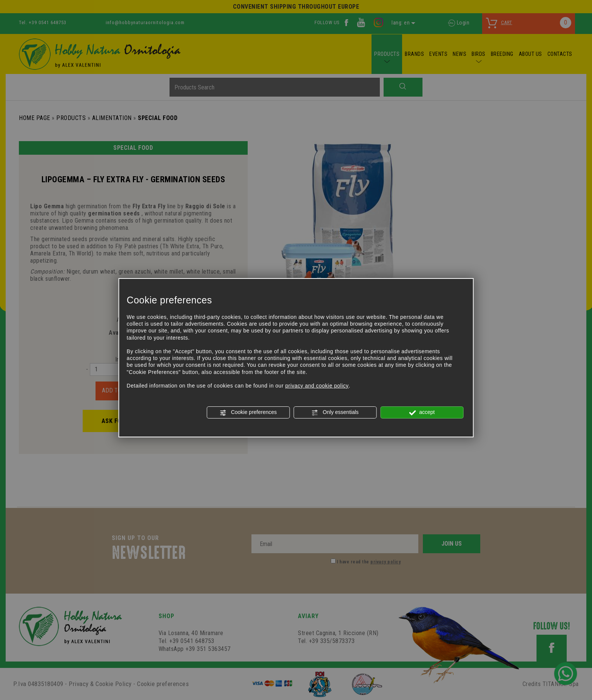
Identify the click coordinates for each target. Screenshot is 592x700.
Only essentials (335, 412)
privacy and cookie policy (317, 386)
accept (422, 412)
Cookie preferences (248, 412)
